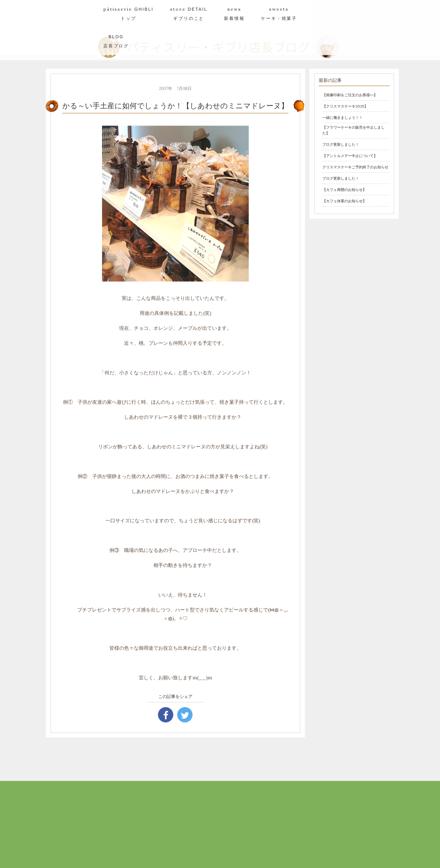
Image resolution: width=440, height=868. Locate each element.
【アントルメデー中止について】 (350, 156)
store (189, 14)
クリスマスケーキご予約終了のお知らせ (355, 167)
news (234, 14)
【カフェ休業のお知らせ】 (344, 201)
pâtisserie (128, 14)
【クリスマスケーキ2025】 (345, 106)
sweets (279, 14)
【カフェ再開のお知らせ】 (344, 190)
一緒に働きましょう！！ (343, 117)
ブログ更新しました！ (341, 144)
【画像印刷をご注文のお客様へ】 (350, 95)
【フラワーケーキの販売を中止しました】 (354, 130)
